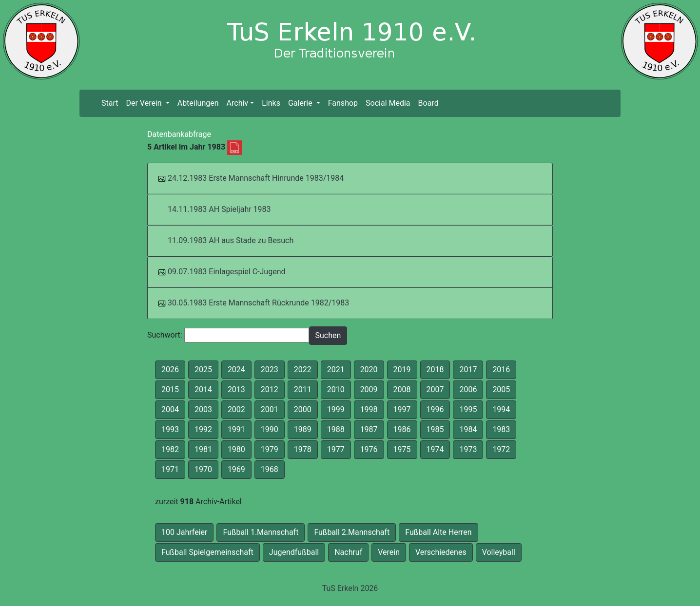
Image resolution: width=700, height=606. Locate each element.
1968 (270, 469)
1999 (336, 409)
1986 (402, 429)
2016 (501, 369)
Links (271, 103)
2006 (468, 389)
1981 (203, 449)
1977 (336, 449)
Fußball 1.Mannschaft (261, 532)
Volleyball (499, 552)
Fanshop (343, 103)
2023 (270, 369)
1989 (303, 429)
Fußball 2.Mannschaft (352, 532)
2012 (270, 389)
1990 (270, 429)
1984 (468, 429)
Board (428, 103)
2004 (170, 409)
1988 (336, 429)
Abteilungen (198, 103)
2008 (402, 389)
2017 (468, 369)
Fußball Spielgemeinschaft (207, 552)
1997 (402, 409)
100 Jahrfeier (184, 532)
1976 (369, 449)
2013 (236, 389)
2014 (203, 389)
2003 (203, 409)
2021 (336, 369)
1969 (236, 469)
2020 (369, 369)
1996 (435, 409)
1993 (170, 429)
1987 (369, 429)
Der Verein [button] (145, 103)
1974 (435, 449)
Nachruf (348, 552)
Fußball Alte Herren (438, 532)
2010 (336, 389)
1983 (501, 429)
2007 (435, 389)
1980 (236, 449)
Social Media (388, 103)
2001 (270, 409)
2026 (170, 369)
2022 (303, 369)
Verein (389, 552)
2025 (203, 369)
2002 (236, 409)
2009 (369, 389)
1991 (236, 429)
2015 (170, 389)
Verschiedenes (441, 552)
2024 (236, 369)
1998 (369, 409)
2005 (501, 389)
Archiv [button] (238, 103)
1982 (170, 449)
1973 (468, 449)
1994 (501, 409)
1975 (402, 449)
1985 (435, 429)
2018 (435, 369)
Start (112, 103)
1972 (501, 449)
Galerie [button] (301, 103)
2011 (303, 389)
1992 (203, 429)
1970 (203, 469)
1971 (170, 469)
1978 (303, 449)
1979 (270, 449)
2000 (303, 409)
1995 (468, 409)
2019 (402, 369)
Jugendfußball (294, 552)
